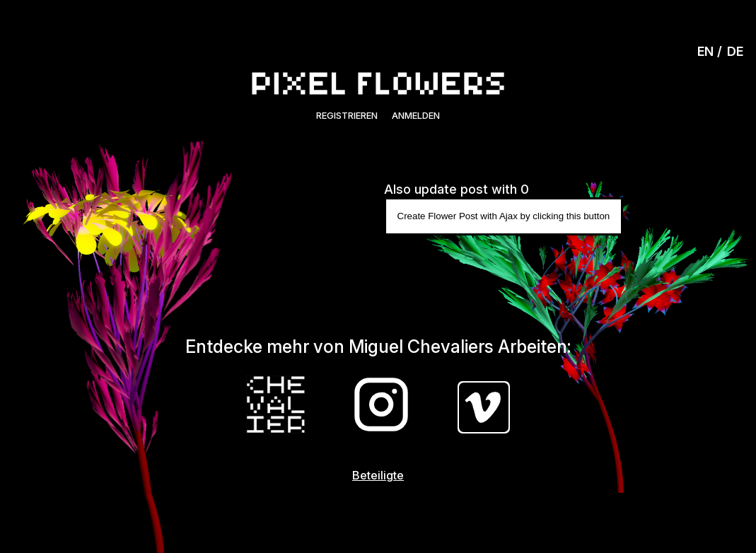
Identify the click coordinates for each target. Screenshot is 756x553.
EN (705, 51)
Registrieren (347, 115)
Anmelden (416, 115)
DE (735, 51)
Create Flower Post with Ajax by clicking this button (504, 216)
